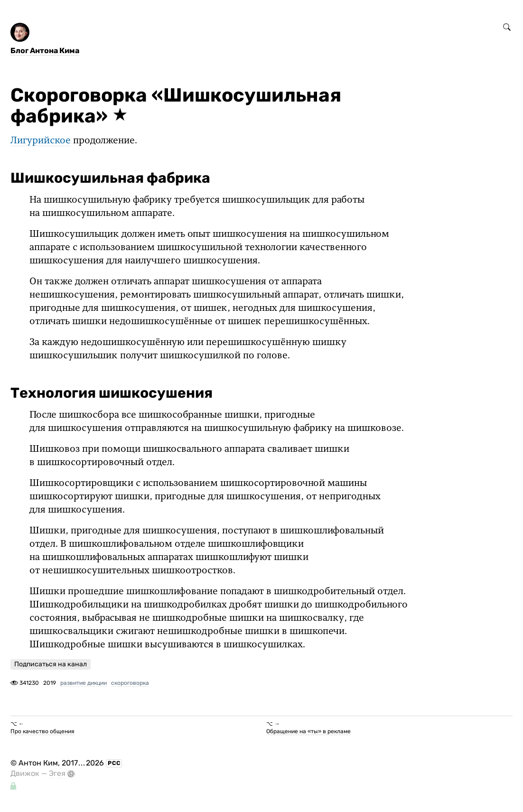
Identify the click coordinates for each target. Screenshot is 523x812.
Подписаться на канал (51, 664)
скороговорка (130, 683)
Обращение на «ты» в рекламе (308, 731)
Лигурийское (41, 141)
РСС (114, 763)
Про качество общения (42, 731)
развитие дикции (84, 683)
